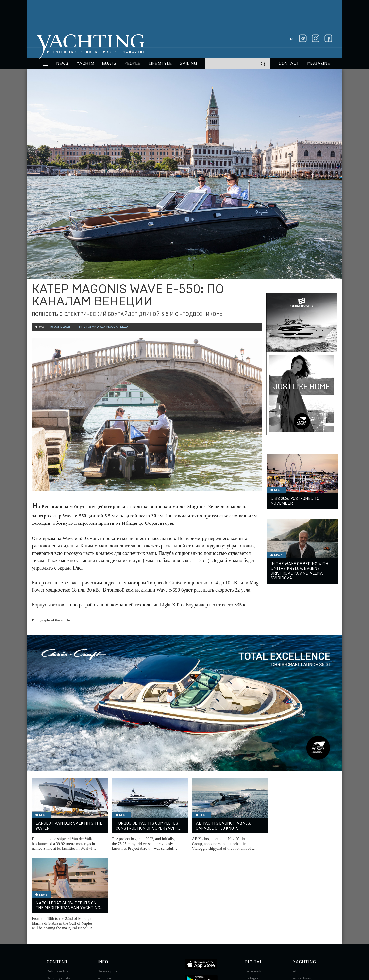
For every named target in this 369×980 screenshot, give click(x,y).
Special (53, 919)
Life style (160, 64)
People (132, 64)
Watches (54, 933)
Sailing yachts (59, 899)
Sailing (188, 64)
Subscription (108, 892)
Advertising (302, 899)
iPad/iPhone (255, 913)
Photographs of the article (51, 620)
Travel (52, 913)
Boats (51, 906)
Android (251, 919)
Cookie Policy (233, 946)
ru (292, 39)
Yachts (85, 64)
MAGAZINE (319, 64)
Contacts (300, 906)
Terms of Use (207, 946)
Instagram (253, 899)
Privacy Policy (180, 946)
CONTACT (289, 64)
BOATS (109, 64)
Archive (104, 899)
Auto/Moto (56, 926)
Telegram (252, 906)
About (298, 892)
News (62, 64)
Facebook (253, 892)
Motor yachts (58, 892)
